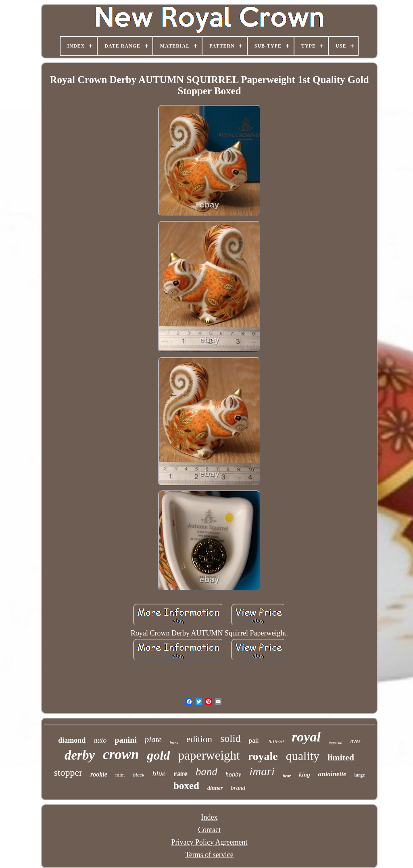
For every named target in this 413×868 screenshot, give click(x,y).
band (206, 772)
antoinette (332, 774)
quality (303, 756)
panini (125, 740)
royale (263, 756)
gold (159, 755)
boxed (186, 786)
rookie (99, 774)
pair (254, 740)
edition (199, 739)
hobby (233, 774)
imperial (336, 742)
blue (159, 774)
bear (287, 776)
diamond (72, 740)
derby (80, 755)
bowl (174, 742)
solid (230, 738)
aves (356, 741)
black (139, 775)
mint (120, 775)
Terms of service (209, 855)
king (305, 775)
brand (238, 788)
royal (306, 737)
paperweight (209, 755)
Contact (209, 830)
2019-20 (275, 741)
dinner (215, 788)
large (360, 775)
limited (341, 757)
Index (210, 817)
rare (181, 774)
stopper (68, 772)
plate (153, 739)
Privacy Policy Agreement (210, 842)
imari (262, 771)
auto (100, 740)
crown (121, 755)
